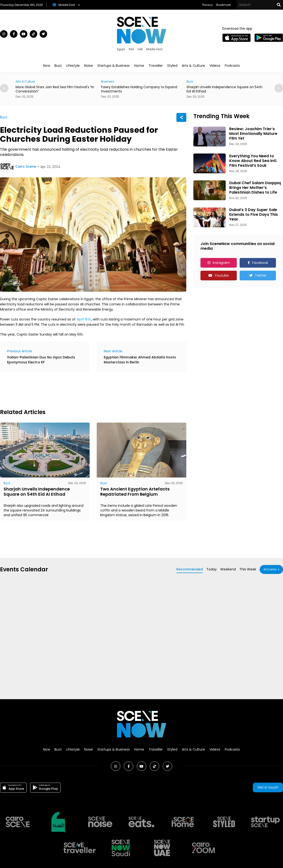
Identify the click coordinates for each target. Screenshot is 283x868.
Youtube (222, 275)
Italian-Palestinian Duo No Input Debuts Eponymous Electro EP (41, 360)
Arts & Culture (193, 66)
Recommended (190, 569)
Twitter (261, 275)
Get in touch (268, 787)
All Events (270, 569)
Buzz (58, 66)
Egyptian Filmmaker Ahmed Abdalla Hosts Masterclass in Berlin (140, 360)
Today (212, 569)
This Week (248, 569)
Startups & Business (114, 66)
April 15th (84, 319)
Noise (89, 66)
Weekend (228, 569)
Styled (172, 66)
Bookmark (224, 5)
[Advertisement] (86, 390)
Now (47, 66)
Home (139, 66)
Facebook (260, 263)
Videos (215, 66)
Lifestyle (73, 66)
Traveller (156, 66)
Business (108, 81)
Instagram (221, 263)
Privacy (208, 5)
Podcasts (232, 66)
